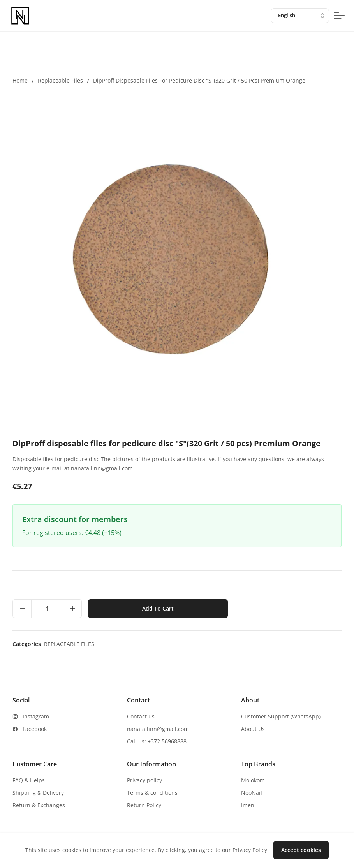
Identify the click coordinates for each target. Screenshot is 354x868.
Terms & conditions (152, 793)
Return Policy (144, 805)
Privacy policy (144, 780)
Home (20, 80)
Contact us (141, 716)
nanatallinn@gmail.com (158, 729)
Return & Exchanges (39, 805)
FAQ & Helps (29, 780)
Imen (248, 805)
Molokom (253, 780)
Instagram (36, 716)
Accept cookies (301, 850)
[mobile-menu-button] (339, 16)
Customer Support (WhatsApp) (281, 716)
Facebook (35, 729)
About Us (253, 729)
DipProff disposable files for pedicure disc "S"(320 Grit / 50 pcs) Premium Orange (199, 80)
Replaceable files (60, 80)
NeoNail (252, 793)
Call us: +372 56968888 (157, 741)
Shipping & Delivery (38, 793)
